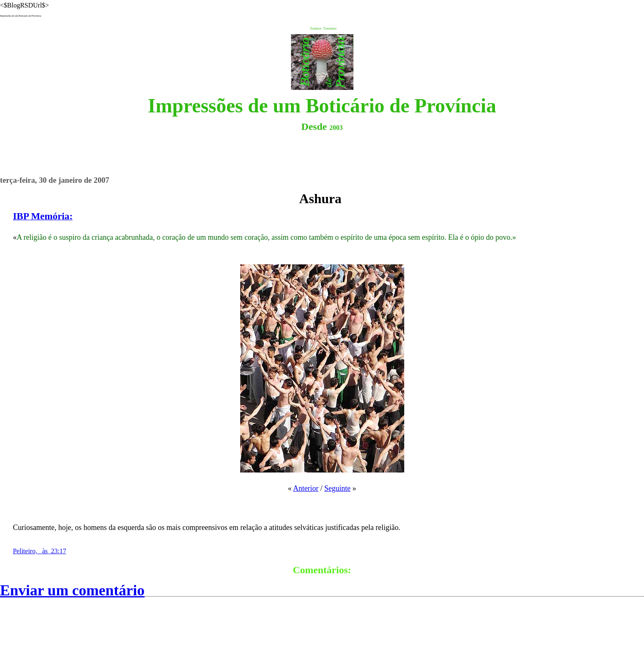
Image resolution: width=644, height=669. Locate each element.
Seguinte (337, 488)
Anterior (306, 488)
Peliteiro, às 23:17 (40, 551)
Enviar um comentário (72, 590)
